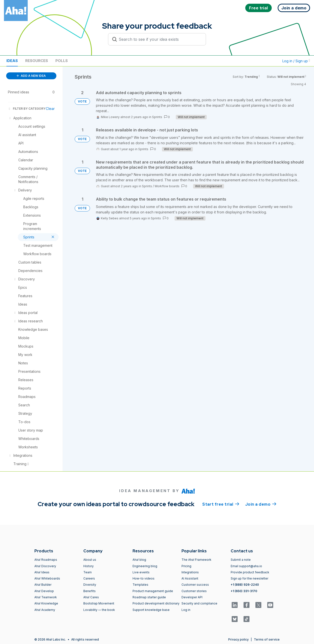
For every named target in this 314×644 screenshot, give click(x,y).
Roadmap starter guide (149, 597)
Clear (50, 109)
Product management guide (153, 591)
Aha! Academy (45, 610)
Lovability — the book (99, 610)
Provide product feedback (250, 572)
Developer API (192, 597)
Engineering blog (145, 566)
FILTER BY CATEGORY (27, 109)
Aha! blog (139, 560)
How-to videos (144, 578)
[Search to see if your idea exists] (159, 39)
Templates (140, 585)
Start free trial (221, 504)
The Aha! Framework (196, 560)
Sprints (157, 117)
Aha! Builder (43, 585)
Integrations (190, 572)
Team (88, 572)
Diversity (90, 585)
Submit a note (241, 560)
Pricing (186, 566)
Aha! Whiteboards (47, 578)
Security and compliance (199, 603)
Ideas (12, 61)
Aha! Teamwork (46, 597)
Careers (89, 578)
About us (90, 560)
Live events (141, 572)
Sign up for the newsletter (249, 578)
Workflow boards (167, 186)
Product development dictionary (156, 603)
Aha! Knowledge (46, 603)
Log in (186, 610)
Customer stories (194, 591)
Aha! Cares (91, 597)
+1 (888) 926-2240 (245, 585)
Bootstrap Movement (99, 603)
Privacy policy (238, 639)
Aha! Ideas (42, 572)
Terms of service (267, 639)
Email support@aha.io (246, 566)
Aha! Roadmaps (46, 560)
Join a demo (261, 504)
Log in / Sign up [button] (296, 61)
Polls (62, 61)
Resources (37, 61)
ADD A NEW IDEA (31, 76)
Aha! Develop (44, 591)
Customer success (195, 585)
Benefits (90, 591)
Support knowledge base (151, 610)
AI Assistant (190, 578)
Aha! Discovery (45, 566)
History (89, 566)
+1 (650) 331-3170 (244, 591)
